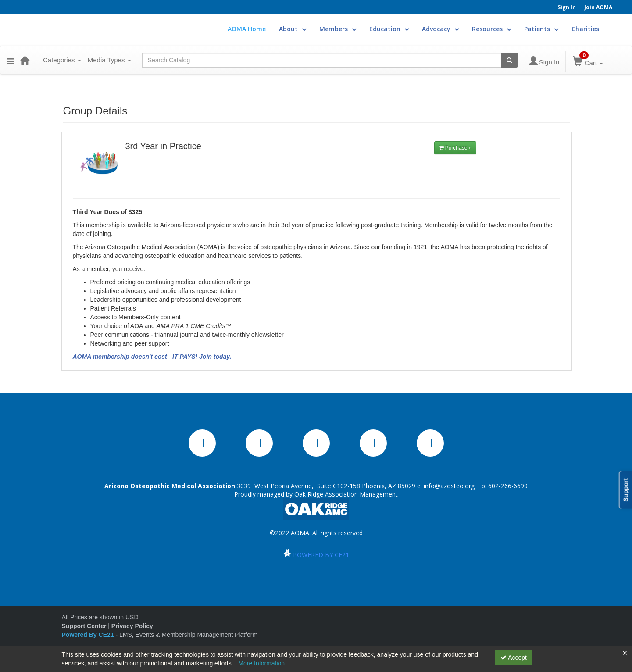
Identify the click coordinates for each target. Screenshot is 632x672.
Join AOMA (598, 7)
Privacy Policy (132, 626)
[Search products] (509, 60)
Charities (585, 29)
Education (389, 29)
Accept (514, 658)
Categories (62, 60)
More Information (261, 663)
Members (338, 29)
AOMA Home (247, 29)
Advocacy (440, 29)
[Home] (25, 60)
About (293, 29)
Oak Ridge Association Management (346, 494)
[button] (10, 60)
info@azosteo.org (449, 486)
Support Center (84, 626)
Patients (541, 29)
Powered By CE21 (89, 635)
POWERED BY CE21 (321, 555)
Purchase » (455, 148)
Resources (491, 29)
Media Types (109, 60)
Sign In (567, 7)
